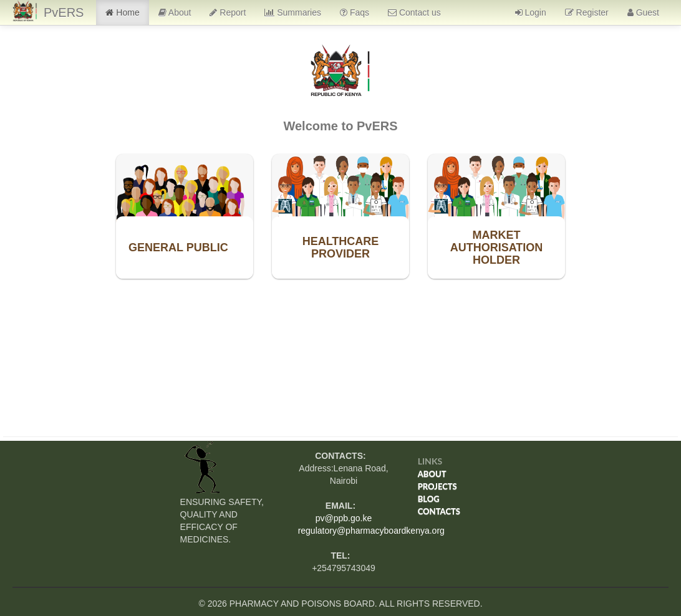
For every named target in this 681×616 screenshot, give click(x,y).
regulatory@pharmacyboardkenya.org (371, 531)
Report (228, 12)
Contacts (439, 511)
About (175, 12)
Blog (429, 499)
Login (531, 12)
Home (122, 12)
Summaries (293, 12)
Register (587, 12)
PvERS (64, 12)
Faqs (355, 12)
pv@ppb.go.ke (344, 518)
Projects (437, 486)
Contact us (414, 12)
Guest (643, 12)
